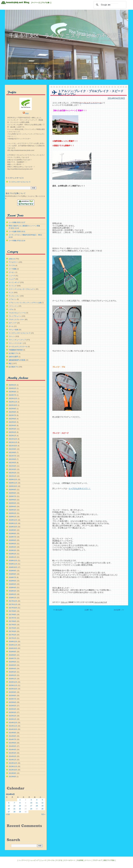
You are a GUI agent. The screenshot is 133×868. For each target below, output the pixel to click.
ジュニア (12, 279)
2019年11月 (13, 523)
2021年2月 (12, 473)
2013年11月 (13, 766)
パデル (11, 309)
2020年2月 (12, 513)
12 (42, 803)
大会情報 (80, 860)
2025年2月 (12, 385)
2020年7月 (12, 496)
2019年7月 (12, 537)
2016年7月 (12, 658)
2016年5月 (12, 665)
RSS (27, 114)
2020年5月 (12, 503)
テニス (11, 293)
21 (14, 809)
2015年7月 (12, 699)
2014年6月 (12, 743)
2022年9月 (12, 409)
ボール (11, 326)
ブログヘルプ (97, 860)
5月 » (43, 814)
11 (37, 803)
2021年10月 (13, 446)
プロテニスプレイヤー (16, 320)
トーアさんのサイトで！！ (80, 488)
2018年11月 (13, 564)
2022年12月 (13, 398)
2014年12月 (13, 723)
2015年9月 (12, 692)
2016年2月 (12, 675)
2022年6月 (12, 419)
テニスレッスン (14, 296)
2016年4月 (12, 669)
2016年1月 (12, 679)
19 (42, 806)
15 (20, 806)
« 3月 (8, 814)
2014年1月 (12, 760)
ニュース (43, 860)
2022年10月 (13, 405)
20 (9, 809)
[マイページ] (36, 3)
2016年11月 (13, 645)
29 (20, 812)
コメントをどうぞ (101, 602)
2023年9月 (12, 392)
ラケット (64, 602)
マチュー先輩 (13, 330)
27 (9, 812)
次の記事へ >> (119, 610)
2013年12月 (13, 763)
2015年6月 (12, 702)
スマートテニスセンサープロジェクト (22, 289)
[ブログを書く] (46, 3)
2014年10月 (13, 729)
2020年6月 (12, 500)
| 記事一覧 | (89, 610)
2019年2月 (12, 554)
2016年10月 (13, 648)
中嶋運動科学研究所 (16, 350)
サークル (51, 860)
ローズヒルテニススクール (18, 347)
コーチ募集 (13, 269)
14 (14, 806)
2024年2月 (12, 388)
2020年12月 (13, 480)
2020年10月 (13, 486)
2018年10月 (13, 567)
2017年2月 (12, 635)
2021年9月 (12, 449)
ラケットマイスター (16, 343)
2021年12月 (13, 439)
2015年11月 (13, 685)
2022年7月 (12, 415)
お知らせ (12, 259)
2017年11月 (13, 604)
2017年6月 (12, 621)
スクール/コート (70, 860)
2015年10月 (13, 689)
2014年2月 (12, 756)
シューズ (12, 276)
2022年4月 (12, 425)
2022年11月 (13, 402)
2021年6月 (12, 459)
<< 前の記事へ (58, 610)
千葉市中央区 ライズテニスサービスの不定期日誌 (68, 36)
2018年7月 (12, 577)
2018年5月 (12, 584)
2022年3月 (12, 429)
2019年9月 (12, 530)
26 (42, 809)
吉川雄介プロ (13, 353)
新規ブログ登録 (109, 860)
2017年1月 (12, 638)
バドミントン (13, 306)
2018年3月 (12, 591)
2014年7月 (12, 739)
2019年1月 (12, 557)
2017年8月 (12, 615)
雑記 (10, 363)
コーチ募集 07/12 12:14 (17, 241)
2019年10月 (13, 527)
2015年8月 (12, 696)
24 (31, 809)
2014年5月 (12, 746)
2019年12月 (13, 520)
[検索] (109, 5)
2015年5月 (12, 706)
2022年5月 (12, 422)
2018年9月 (12, 571)
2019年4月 (12, 547)
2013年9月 (12, 773)
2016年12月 (13, 642)
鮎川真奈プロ (13, 367)
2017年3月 (12, 631)
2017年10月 (13, 608)
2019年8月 (12, 534)
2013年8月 (12, 777)
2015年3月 (12, 712)
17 (31, 806)
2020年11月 (13, 483)
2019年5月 (12, 544)
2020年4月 (12, 507)
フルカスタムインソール (17, 313)
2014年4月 (12, 750)
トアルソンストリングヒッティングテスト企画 (25, 303)
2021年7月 (12, 456)
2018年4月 (12, 588)
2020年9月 (12, 490)
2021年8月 (12, 453)
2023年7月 (12, 395)
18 (37, 806)
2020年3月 (12, 510)
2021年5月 (12, 463)
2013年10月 (13, 770)
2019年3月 (12, 550)
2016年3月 (12, 672)
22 (20, 809)
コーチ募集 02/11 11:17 (17, 222)
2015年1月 (12, 719)
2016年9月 (12, 652)
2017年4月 (12, 628)
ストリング (13, 286)
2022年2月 (12, 432)
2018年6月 (12, 581)
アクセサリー (13, 262)
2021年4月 (12, 466)
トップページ (23, 860)
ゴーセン (12, 272)
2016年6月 (12, 662)
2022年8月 (12, 412)
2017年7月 (12, 618)
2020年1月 (12, 517)
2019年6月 (12, 540)
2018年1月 (12, 598)
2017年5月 (12, 625)
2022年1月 (12, 436)
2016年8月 (12, 655)
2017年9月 (12, 611)
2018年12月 (13, 561)
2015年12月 (13, 682)
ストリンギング (14, 282)
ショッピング (34, 860)
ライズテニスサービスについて (20, 182)
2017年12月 (13, 601)
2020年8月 (12, 493)
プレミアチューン (15, 316)
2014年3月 (12, 753)
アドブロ (12, 266)
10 (31, 803)
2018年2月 (12, 594)
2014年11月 (13, 726)
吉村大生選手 (13, 357)
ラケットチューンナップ (17, 340)
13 (9, 806)
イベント (88, 860)
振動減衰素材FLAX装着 (17, 360)
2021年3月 (12, 469)
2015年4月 (12, 709)
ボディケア (13, 323)
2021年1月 (12, 476)
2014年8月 (12, 736)
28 (14, 812)
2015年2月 (12, 716)
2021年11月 (13, 442)
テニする (59, 860)
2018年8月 (12, 574)
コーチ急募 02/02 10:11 (17, 232)
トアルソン (13, 299)
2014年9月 (12, 733)
